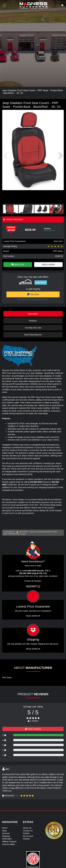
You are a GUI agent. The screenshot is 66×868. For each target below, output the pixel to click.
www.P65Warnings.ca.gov (15, 534)
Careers (26, 839)
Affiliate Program (9, 842)
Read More (33, 616)
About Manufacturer (33, 335)
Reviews (33, 321)
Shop (4, 831)
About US (27, 828)
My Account (28, 836)
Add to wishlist (48, 265)
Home (5, 828)
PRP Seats (58, 251)
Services (6, 833)
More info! (58, 241)
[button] (60, 156)
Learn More (41, 282)
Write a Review (33, 729)
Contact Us (28, 831)
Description (33, 314)
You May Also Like (33, 328)
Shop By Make (8, 844)
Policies (26, 833)
